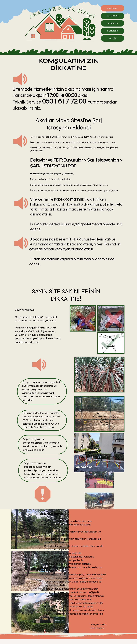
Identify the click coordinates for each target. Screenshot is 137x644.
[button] (99, 453)
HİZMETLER (113, 31)
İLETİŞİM (113, 38)
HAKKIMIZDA (113, 23)
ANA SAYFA (112, 8)
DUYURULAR (113, 16)
